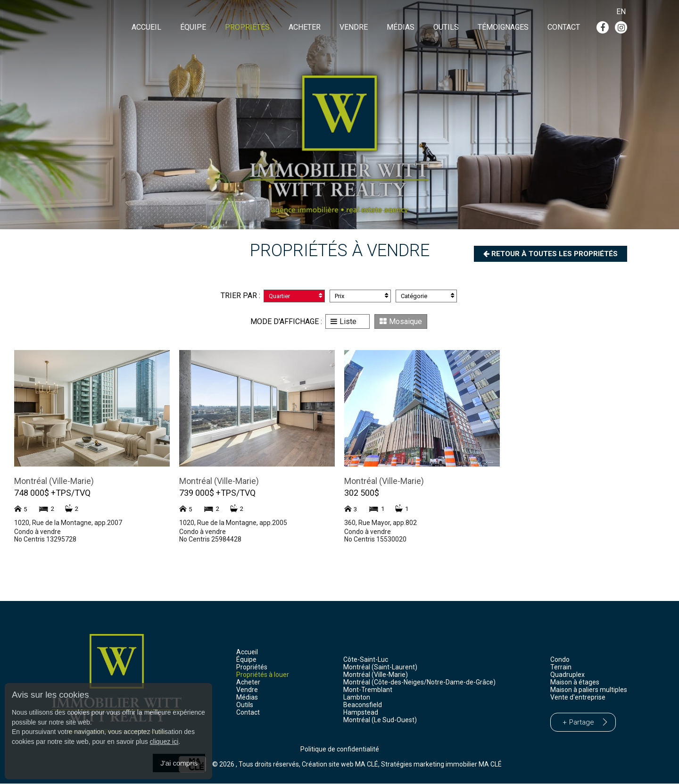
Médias (401, 28)
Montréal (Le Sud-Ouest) (380, 720)
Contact (564, 28)
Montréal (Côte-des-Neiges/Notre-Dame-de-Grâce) (419, 683)
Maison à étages (575, 683)
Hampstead (361, 713)
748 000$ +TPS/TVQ (52, 493)
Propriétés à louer (263, 675)
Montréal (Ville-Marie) (54, 481)
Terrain (561, 667)
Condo (560, 660)
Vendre (354, 28)
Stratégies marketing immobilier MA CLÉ (441, 765)
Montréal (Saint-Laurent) (380, 667)
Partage (582, 723)
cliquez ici (164, 742)
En (621, 12)
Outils (446, 28)
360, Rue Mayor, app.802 (381, 523)
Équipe (193, 28)
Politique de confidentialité (340, 750)
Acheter (305, 28)
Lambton (357, 698)
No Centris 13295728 (45, 540)
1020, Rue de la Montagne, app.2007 (68, 523)
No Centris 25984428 (210, 540)
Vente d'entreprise (578, 698)
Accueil (146, 28)
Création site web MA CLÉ (340, 765)
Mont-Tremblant (368, 690)
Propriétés (247, 28)
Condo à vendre (37, 532)
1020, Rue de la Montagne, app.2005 (233, 523)
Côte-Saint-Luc (366, 660)
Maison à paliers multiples (589, 690)
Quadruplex (567, 675)
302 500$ (362, 493)
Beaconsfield (363, 705)
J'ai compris (179, 763)
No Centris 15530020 (375, 540)
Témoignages (503, 28)
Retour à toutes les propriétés (548, 254)
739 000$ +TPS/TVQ (217, 493)
